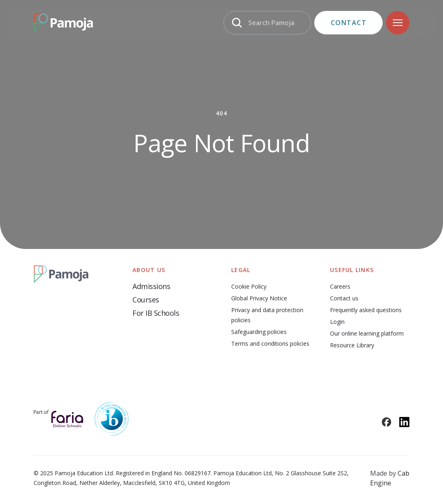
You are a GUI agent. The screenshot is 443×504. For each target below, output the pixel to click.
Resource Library (352, 345)
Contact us (344, 298)
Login (337, 322)
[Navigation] (398, 23)
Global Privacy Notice (259, 298)
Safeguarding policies (259, 332)
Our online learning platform (367, 333)
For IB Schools (156, 313)
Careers (340, 286)
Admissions (151, 286)
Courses (146, 300)
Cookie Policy (249, 286)
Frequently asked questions (366, 310)
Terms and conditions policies (270, 343)
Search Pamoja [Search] (271, 23)
